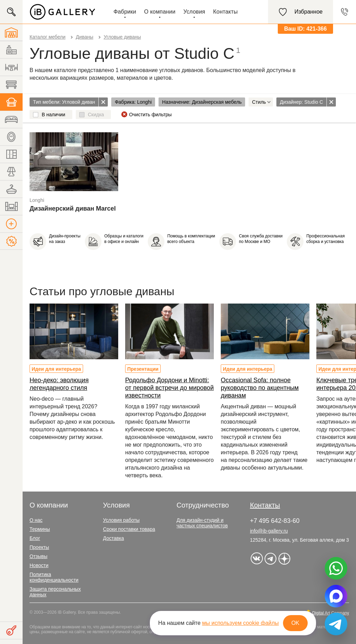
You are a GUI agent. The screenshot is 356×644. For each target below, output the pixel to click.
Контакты (225, 12)
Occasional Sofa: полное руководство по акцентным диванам (260, 388)
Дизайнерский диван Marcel (73, 209)
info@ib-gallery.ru (269, 531)
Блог (35, 538)
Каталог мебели (47, 37)
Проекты (39, 547)
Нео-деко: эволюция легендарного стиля (59, 384)
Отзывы (38, 556)
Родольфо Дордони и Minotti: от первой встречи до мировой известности (169, 388)
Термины (40, 529)
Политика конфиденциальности (54, 577)
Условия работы (121, 520)
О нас (36, 520)
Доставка (113, 538)
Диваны (84, 37)
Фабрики (125, 12)
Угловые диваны (122, 37)
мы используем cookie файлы (240, 623)
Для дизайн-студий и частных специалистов (202, 523)
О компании (160, 12)
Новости (39, 565)
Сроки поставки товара (129, 529)
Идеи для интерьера (56, 369)
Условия (194, 12)
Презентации (143, 369)
